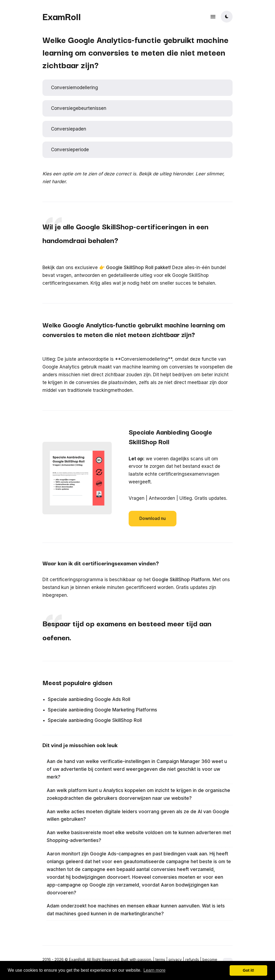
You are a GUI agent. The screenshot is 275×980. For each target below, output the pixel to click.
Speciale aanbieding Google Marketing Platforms (102, 710)
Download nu (153, 518)
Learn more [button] (154, 970)
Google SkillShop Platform (181, 580)
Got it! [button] (248, 970)
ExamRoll (62, 16)
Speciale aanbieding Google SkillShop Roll (95, 720)
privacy (175, 959)
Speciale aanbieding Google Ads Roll (89, 699)
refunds (192, 959)
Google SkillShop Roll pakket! (138, 267)
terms (160, 959)
